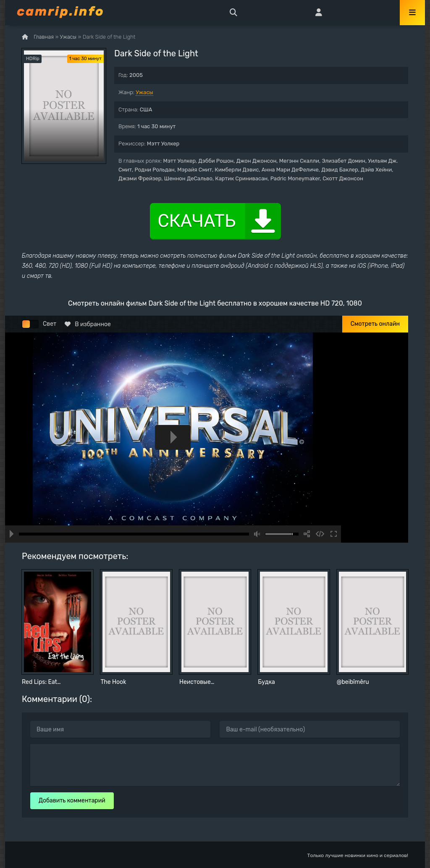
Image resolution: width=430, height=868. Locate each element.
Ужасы (144, 92)
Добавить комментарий (72, 801)
